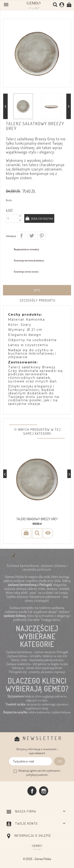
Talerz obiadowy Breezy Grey (37, 519)
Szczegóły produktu (38, 300)
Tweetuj (31, 236)
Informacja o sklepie (33, 836)
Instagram (44, 791)
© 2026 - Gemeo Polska (37, 859)
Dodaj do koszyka (42, 219)
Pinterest (41, 236)
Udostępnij (21, 236)
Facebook (32, 791)
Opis (37, 290)
